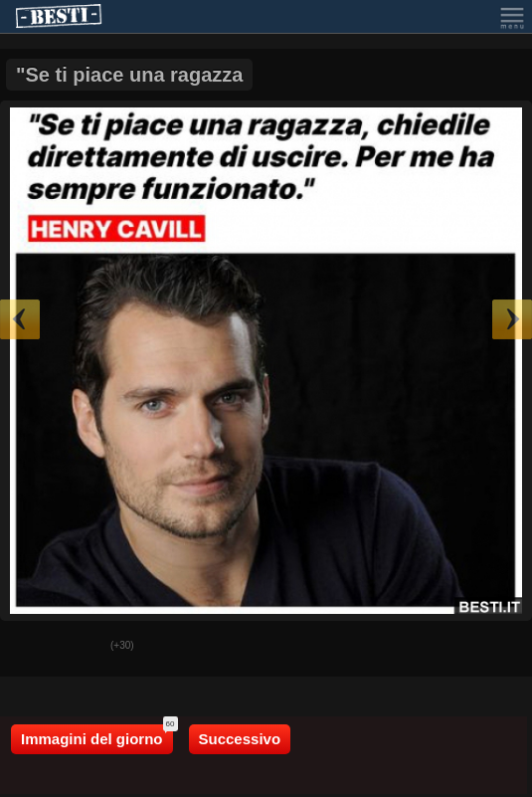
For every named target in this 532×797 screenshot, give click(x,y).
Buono (31, 647)
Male (81, 647)
